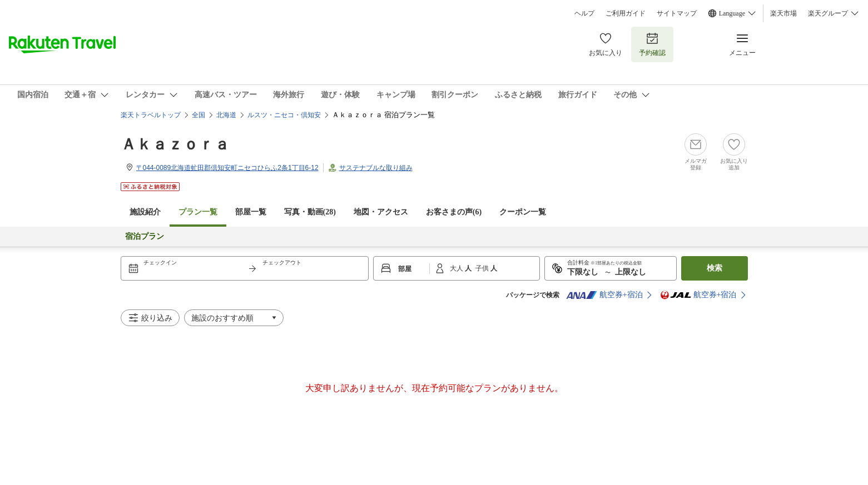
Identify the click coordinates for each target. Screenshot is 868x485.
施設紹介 (145, 212)
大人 (457, 268)
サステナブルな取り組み (376, 168)
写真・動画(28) (310, 212)
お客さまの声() (454, 212)
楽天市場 (783, 13)
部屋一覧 (251, 212)
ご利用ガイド (626, 13)
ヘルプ (584, 13)
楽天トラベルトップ (151, 115)
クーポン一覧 (523, 212)
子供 (483, 268)
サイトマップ (677, 13)
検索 (715, 268)
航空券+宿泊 (604, 295)
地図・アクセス (381, 212)
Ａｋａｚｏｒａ (175, 144)
